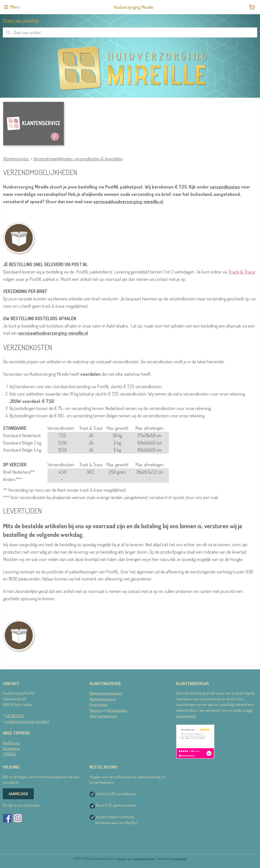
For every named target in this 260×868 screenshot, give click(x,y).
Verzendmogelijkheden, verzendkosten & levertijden (78, 159)
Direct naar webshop (21, 20)
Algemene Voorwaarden (106, 693)
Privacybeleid (99, 704)
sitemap (121, 859)
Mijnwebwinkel (178, 859)
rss (129, 859)
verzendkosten (225, 187)
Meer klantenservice (103, 716)
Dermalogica (11, 748)
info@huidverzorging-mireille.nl (27, 721)
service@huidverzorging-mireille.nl (128, 201)
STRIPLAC (10, 754)
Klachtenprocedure (103, 699)
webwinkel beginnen (144, 859)
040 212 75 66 (15, 716)
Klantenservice (16, 159)
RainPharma (11, 743)
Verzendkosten (117, 710)
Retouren (96, 710)
